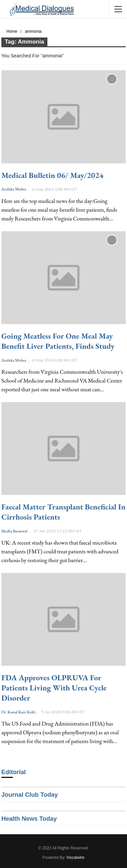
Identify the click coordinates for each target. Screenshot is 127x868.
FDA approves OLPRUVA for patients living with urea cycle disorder (54, 688)
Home (12, 31)
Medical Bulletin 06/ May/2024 (52, 175)
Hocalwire (76, 858)
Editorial (14, 772)
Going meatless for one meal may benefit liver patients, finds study (58, 341)
